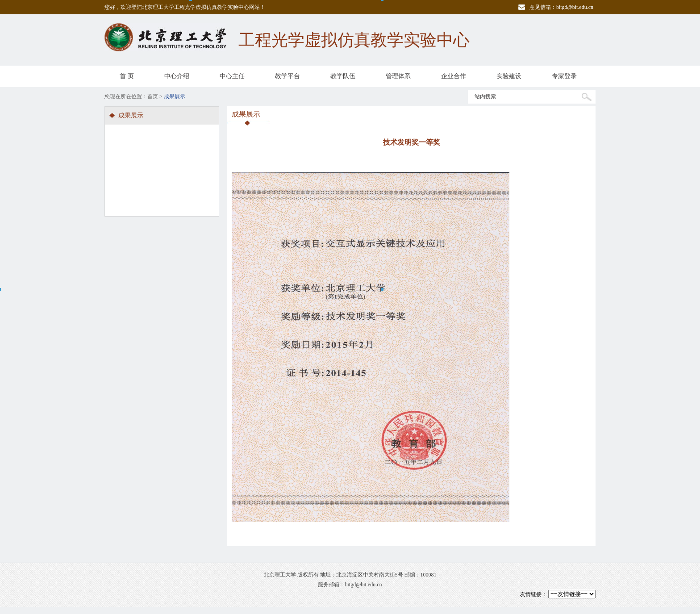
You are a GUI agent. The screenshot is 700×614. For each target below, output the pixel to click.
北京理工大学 (280, 575)
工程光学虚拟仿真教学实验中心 (354, 40)
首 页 (127, 76)
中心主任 (232, 76)
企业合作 (454, 76)
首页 (153, 96)
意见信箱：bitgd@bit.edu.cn (561, 7)
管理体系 (398, 76)
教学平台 (287, 76)
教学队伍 (343, 76)
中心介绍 (177, 76)
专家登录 (564, 76)
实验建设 (509, 76)
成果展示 (131, 115)
